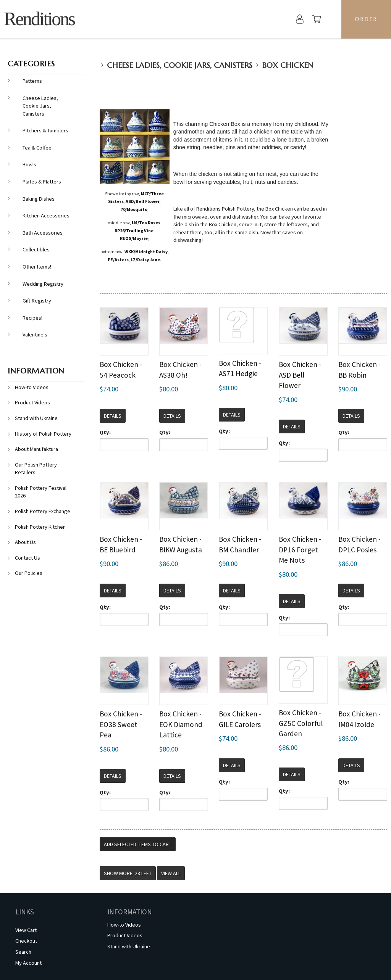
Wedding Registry (43, 284)
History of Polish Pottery (43, 434)
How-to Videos (32, 387)
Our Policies (29, 573)
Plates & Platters (42, 182)
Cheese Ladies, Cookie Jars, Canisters (180, 65)
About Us (25, 542)
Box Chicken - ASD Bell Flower (300, 375)
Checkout (26, 941)
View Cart (26, 930)
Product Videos (32, 402)
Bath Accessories (43, 233)
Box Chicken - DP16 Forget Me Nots (300, 550)
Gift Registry (37, 301)
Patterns (32, 81)
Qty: (105, 432)
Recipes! (32, 318)
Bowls (29, 164)
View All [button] (171, 873)
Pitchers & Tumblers (45, 130)
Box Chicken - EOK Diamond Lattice (181, 724)
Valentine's (35, 335)
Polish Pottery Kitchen (40, 527)
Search (23, 952)
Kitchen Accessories (46, 216)
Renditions (39, 19)
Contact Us (27, 558)
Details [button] (113, 416)
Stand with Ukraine (36, 418)
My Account (28, 963)
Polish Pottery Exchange (43, 511)
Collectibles (36, 249)
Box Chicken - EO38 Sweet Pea (121, 724)
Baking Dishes (39, 199)
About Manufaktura (36, 449)
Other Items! (37, 267)
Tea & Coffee (37, 148)
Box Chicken (288, 65)
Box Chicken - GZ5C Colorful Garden (301, 723)
